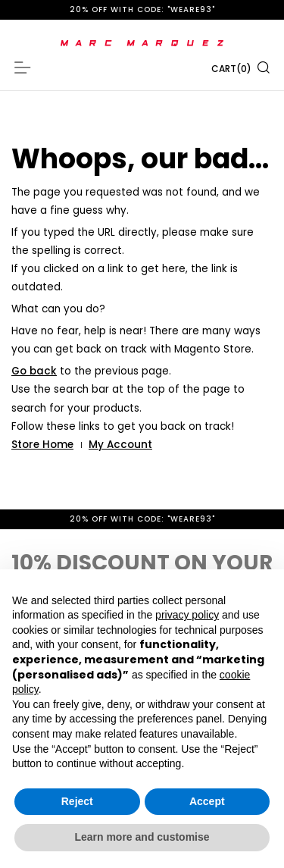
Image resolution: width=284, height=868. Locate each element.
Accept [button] (207, 801)
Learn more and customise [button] (142, 837)
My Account (120, 445)
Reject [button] (77, 801)
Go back (34, 371)
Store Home (42, 445)
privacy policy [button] (187, 615)
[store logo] (142, 43)
